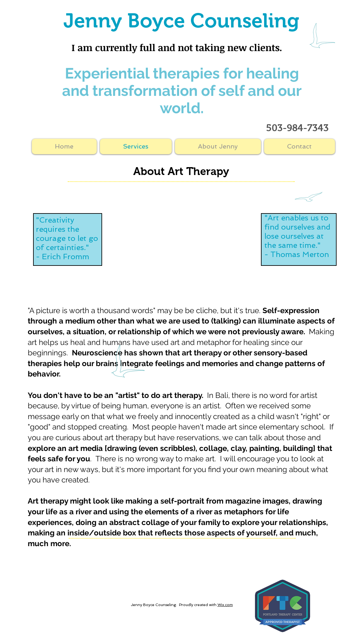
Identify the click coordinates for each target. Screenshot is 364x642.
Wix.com (225, 605)
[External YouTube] (182, 245)
